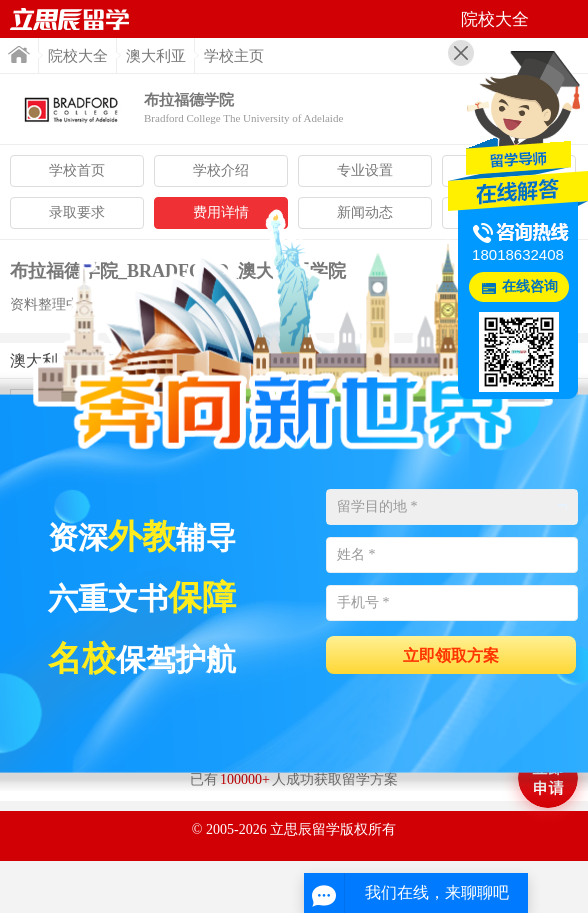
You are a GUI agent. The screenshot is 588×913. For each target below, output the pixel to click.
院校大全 (78, 56)
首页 (19, 54)
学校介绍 (221, 170)
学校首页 (77, 170)
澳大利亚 (156, 56)
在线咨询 (530, 286)
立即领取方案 (451, 655)
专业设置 (365, 170)
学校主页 (234, 56)
